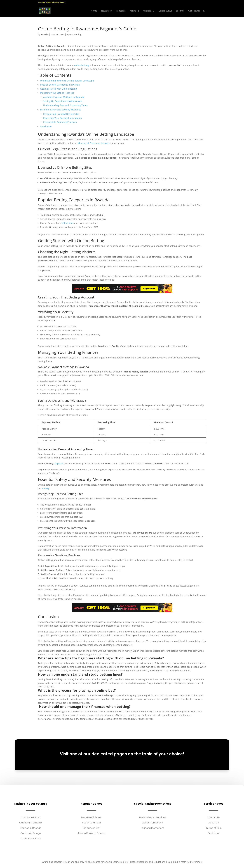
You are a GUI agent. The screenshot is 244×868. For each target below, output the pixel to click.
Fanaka (45, 34)
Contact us (194, 11)
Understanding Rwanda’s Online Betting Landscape (67, 81)
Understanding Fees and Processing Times (65, 105)
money (46, 488)
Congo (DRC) (165, 11)
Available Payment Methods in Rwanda (64, 97)
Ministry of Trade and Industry (94, 143)
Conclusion (46, 126)
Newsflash (107, 11)
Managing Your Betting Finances (57, 93)
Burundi (180, 11)
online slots (68, 223)
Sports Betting (74, 34)
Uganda (147, 11)
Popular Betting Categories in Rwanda (60, 85)
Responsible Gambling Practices (60, 122)
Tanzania (121, 11)
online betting (82, 65)
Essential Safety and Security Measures (61, 110)
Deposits (59, 464)
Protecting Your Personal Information (63, 118)
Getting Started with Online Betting (59, 89)
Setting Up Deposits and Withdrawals (63, 101)
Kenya (133, 11)
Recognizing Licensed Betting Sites (61, 114)
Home (94, 11)
